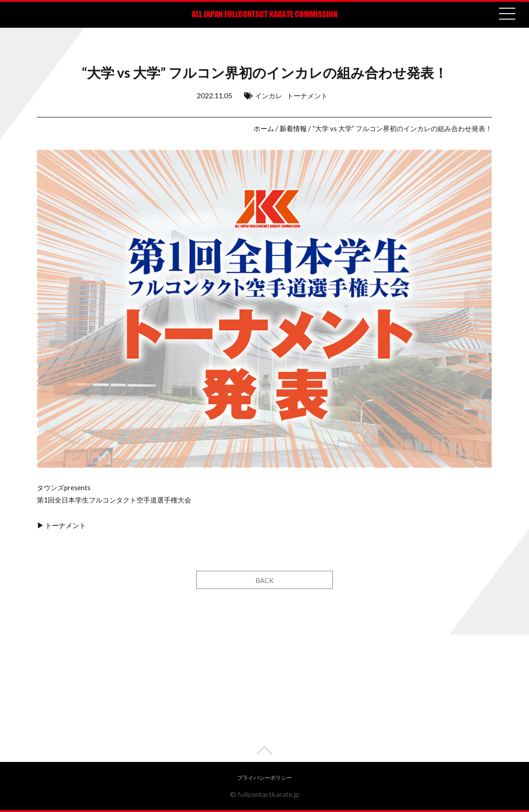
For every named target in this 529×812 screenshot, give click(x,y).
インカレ (269, 96)
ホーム (264, 128)
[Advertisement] (264, 698)
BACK (264, 580)
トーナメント (307, 96)
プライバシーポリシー (264, 778)
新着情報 (293, 128)
